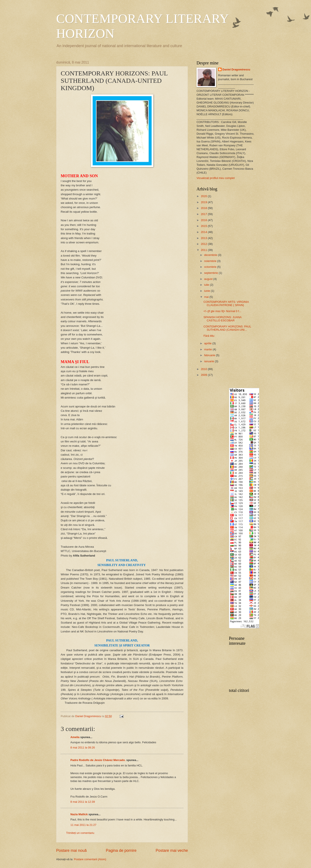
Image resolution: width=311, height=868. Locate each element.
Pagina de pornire (121, 850)
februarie (210, 355)
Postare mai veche (172, 850)
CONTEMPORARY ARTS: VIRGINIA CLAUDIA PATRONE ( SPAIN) (226, 303)
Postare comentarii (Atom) (90, 859)
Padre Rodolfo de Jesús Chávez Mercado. (98, 760)
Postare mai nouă (71, 850)
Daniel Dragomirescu (236, 69)
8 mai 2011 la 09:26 (83, 748)
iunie (207, 291)
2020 (204, 196)
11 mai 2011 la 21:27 (83, 825)
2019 (204, 202)
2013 (204, 238)
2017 (204, 214)
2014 (204, 232)
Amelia (75, 737)
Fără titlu (209, 336)
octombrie (211, 267)
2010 (204, 369)
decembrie (211, 255)
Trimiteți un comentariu (80, 833)
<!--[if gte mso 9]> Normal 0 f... (222, 311)
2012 (204, 244)
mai (207, 297)
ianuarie (209, 361)
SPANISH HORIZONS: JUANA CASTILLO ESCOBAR (222, 319)
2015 (204, 226)
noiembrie (211, 261)
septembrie (211, 273)
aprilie (208, 343)
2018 (204, 208)
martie (208, 349)
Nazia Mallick (79, 814)
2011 (204, 250)
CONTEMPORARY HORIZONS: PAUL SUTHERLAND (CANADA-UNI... (227, 328)
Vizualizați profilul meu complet (216, 178)
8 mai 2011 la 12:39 (83, 802)
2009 (204, 375)
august (209, 279)
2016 (204, 220)
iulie (207, 285)
